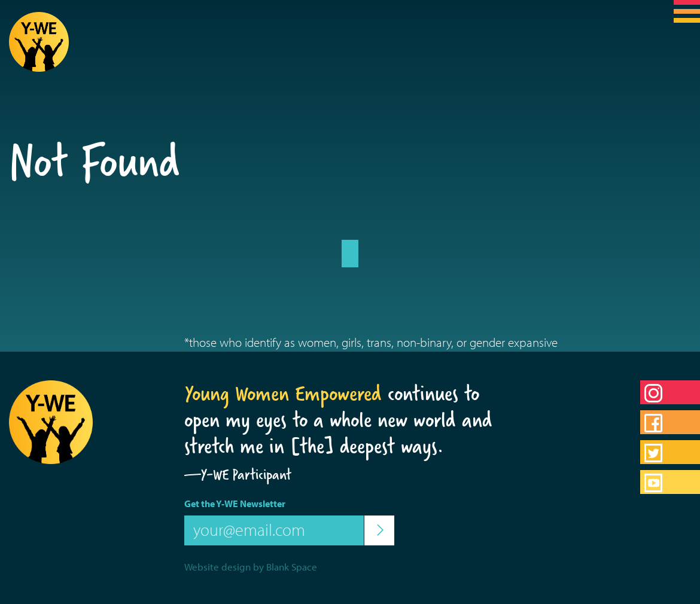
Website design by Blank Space (251, 567)
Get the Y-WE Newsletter (235, 504)
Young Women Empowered (283, 393)
